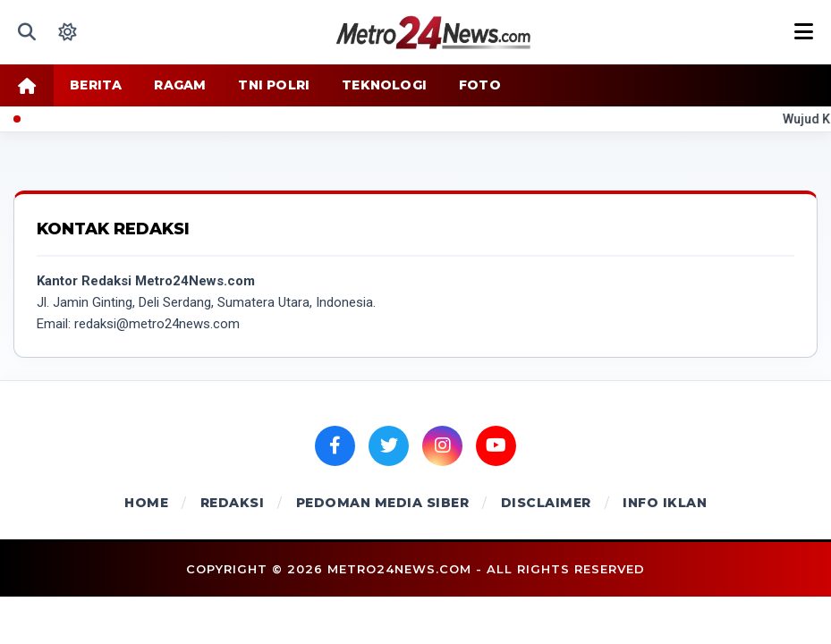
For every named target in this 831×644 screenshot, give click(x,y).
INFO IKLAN (665, 503)
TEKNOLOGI (384, 85)
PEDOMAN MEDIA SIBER (383, 503)
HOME (146, 503)
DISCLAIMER (546, 503)
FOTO (480, 85)
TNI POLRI (274, 85)
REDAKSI (233, 503)
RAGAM (180, 85)
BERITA (96, 85)
